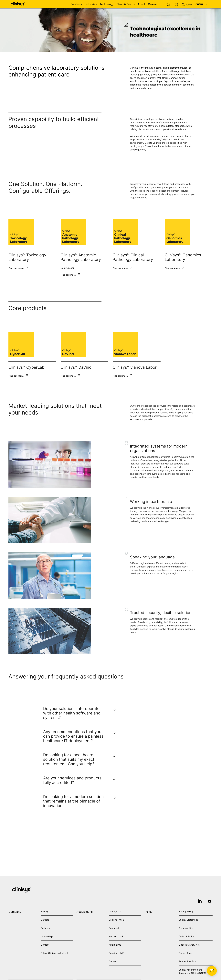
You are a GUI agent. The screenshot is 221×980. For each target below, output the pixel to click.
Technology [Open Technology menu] (107, 4)
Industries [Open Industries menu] (91, 4)
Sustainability (186, 928)
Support (176, 5)
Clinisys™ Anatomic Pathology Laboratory (81, 257)
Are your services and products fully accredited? (72, 780)
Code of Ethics (186, 936)
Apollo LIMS (115, 945)
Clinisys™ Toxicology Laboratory (27, 257)
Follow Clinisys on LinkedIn (55, 953)
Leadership (47, 936)
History (45, 911)
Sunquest (114, 928)
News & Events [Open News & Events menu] (126, 4)
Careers (153, 4)
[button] (188, 4)
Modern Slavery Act (189, 945)
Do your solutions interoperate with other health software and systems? (72, 713)
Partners (45, 928)
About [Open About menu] (141, 4)
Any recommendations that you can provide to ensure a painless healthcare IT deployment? (73, 736)
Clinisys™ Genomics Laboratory (183, 257)
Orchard (113, 961)
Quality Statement (188, 920)
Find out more (16, 268)
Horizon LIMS (116, 936)
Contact (169, 5)
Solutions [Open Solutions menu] (76, 4)
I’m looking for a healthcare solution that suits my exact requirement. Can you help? (69, 759)
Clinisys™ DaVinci (76, 367)
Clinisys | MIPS (117, 920)
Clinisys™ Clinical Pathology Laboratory (133, 257)
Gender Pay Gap (187, 961)
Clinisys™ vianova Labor (135, 367)
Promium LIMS (116, 953)
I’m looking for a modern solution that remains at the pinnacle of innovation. (73, 801)
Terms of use (185, 953)
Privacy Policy (186, 911)
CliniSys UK (115, 911)
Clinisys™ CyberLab (26, 367)
